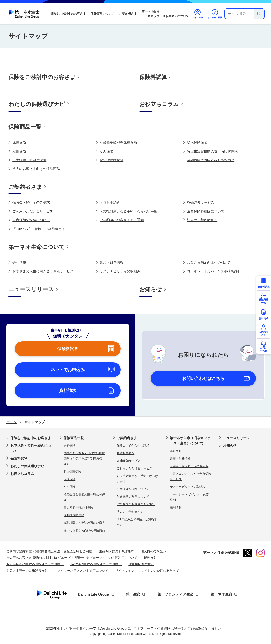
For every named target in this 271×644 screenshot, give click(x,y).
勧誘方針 (150, 558)
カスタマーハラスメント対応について (81, 570)
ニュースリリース (236, 438)
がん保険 (106, 151)
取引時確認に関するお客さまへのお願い (35, 564)
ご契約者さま (128, 14)
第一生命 (133, 594)
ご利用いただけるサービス (33, 211)
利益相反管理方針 (141, 564)
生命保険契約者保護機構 (116, 551)
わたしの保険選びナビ (27, 466)
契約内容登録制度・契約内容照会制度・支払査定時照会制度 (49, 551)
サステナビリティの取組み (120, 271)
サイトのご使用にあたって (160, 570)
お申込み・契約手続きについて (31, 448)
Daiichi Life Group (93, 594)
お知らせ (230, 446)
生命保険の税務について (31, 220)
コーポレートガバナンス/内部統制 (213, 271)
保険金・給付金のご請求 (31, 202)
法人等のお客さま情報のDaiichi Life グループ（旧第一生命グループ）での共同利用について (72, 558)
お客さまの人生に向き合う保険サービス (43, 271)
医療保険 (19, 142)
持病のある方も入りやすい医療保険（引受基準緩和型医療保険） (84, 459)
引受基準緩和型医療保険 (118, 142)
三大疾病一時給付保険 (29, 160)
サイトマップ (125, 570)
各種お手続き (110, 202)
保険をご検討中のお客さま (68, 14)
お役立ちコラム (22, 474)
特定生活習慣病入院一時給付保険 (212, 151)
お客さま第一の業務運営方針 (27, 570)
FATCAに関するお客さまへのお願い (96, 564)
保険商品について (102, 14)
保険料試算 (19, 459)
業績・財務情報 (112, 263)
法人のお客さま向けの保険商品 (36, 169)
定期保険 (19, 151)
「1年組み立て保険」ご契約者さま (39, 229)
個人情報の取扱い (153, 551)
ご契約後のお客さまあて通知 (122, 220)
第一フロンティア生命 (176, 594)
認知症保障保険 (112, 160)
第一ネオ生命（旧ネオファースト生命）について (165, 14)
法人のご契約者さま (202, 220)
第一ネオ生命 (221, 594)
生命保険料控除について (206, 211)
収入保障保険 (197, 142)
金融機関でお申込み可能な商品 (211, 160)
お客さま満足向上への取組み (209, 263)
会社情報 (19, 263)
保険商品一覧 (74, 438)
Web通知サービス (201, 202)
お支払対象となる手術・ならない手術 (129, 211)
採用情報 (176, 507)
